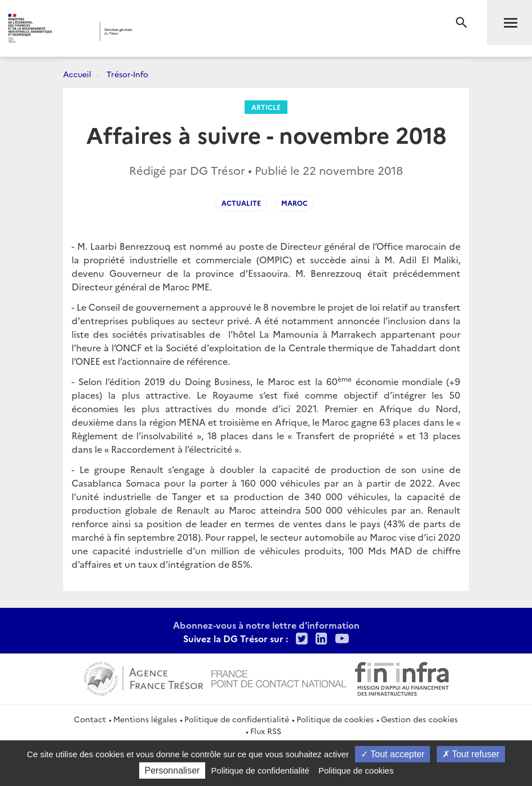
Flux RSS (266, 731)
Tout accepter (393, 754)
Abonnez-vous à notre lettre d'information (266, 625)
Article (266, 107)
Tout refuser (471, 754)
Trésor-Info (127, 74)
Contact (90, 719)
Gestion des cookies (419, 719)
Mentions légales (145, 719)
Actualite (241, 203)
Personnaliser (172, 770)
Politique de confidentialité (237, 719)
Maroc (294, 203)
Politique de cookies (335, 719)
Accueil (77, 74)
